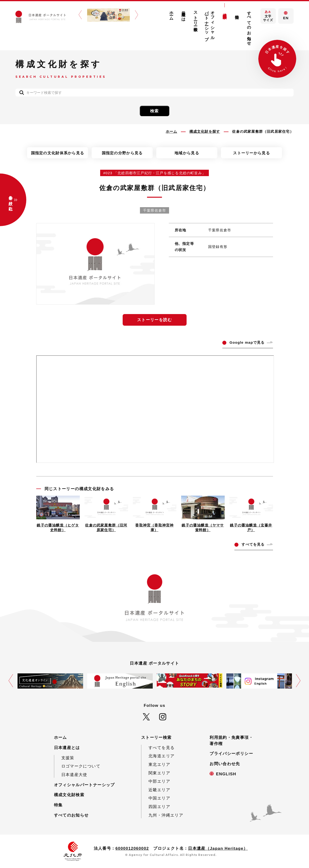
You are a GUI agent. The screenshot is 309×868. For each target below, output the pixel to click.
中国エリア (159, 798)
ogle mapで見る (247, 342)
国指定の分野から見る (122, 153)
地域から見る (187, 153)
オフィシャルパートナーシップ (210, 24)
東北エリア (159, 765)
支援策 (68, 758)
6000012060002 (132, 848)
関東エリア (159, 773)
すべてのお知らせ (249, 26)
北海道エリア (161, 756)
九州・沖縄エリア (166, 815)
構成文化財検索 (225, 11)
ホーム (171, 13)
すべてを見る (161, 748)
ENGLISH (226, 774)
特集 (237, 12)
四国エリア (159, 807)
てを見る (253, 544)
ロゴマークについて (81, 766)
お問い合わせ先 (225, 764)
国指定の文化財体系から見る (58, 153)
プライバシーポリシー (231, 754)
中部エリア (159, 781)
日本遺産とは (184, 14)
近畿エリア (159, 790)
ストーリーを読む (154, 320)
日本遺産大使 (74, 775)
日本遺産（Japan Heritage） (218, 848)
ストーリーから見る (251, 153)
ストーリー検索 (196, 17)
